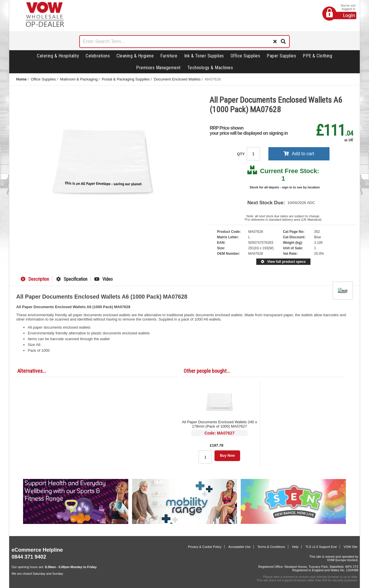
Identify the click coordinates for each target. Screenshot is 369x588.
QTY (241, 154)
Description (35, 279)
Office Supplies (245, 56)
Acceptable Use (239, 547)
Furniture (169, 56)
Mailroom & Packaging (79, 79)
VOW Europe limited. (343, 560)
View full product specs (283, 262)
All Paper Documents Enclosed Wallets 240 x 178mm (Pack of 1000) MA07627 (219, 424)
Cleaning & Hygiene (135, 56)
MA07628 (213, 79)
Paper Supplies (281, 56)
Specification (72, 279)
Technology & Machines (210, 68)
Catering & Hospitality (58, 56)
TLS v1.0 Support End (321, 547)
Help (295, 547)
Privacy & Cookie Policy (205, 547)
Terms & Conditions (271, 547)
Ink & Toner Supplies (204, 56)
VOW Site (351, 547)
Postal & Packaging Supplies (126, 79)
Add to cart (299, 154)
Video (103, 279)
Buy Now (227, 456)
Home (21, 79)
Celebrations (98, 56)
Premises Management (158, 68)
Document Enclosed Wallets (177, 79)
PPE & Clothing (317, 56)
